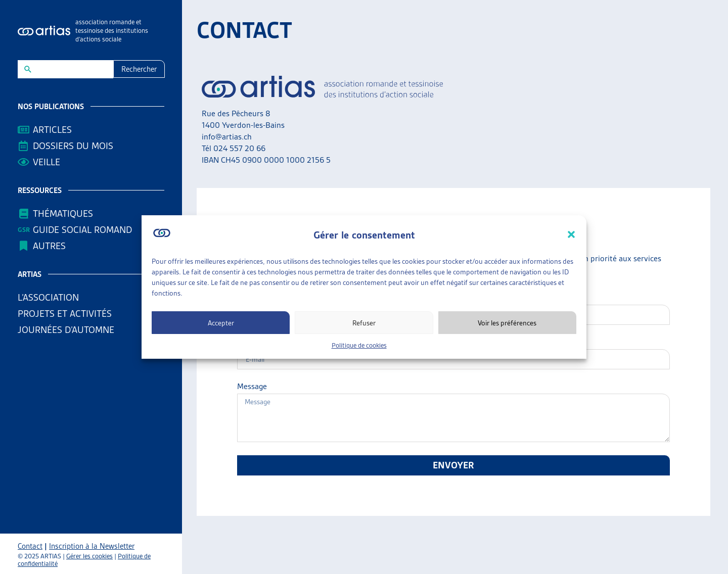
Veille (47, 162)
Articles (52, 130)
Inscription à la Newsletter (92, 546)
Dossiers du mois (73, 146)
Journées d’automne (66, 330)
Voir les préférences (507, 323)
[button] (571, 234)
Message (252, 387)
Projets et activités (67, 314)
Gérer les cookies (89, 556)
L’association (51, 297)
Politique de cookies (359, 345)
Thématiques (63, 213)
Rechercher (139, 69)
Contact (30, 546)
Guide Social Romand (82, 230)
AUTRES (52, 246)
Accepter (221, 323)
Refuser (364, 323)
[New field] (72, 69)
